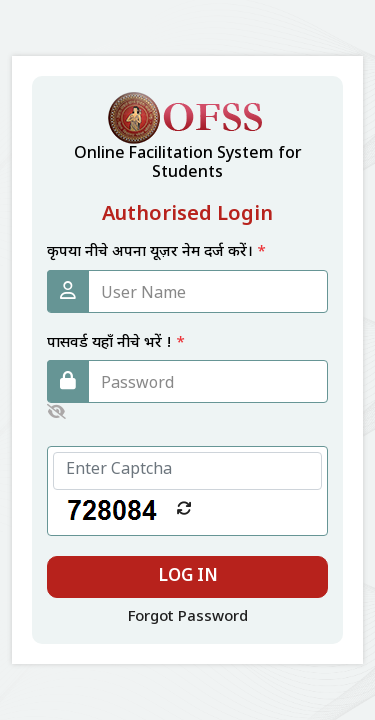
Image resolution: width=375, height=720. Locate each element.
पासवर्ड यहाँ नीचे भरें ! (116, 343)
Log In (188, 577)
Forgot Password (188, 617)
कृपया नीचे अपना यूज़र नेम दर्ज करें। (156, 252)
